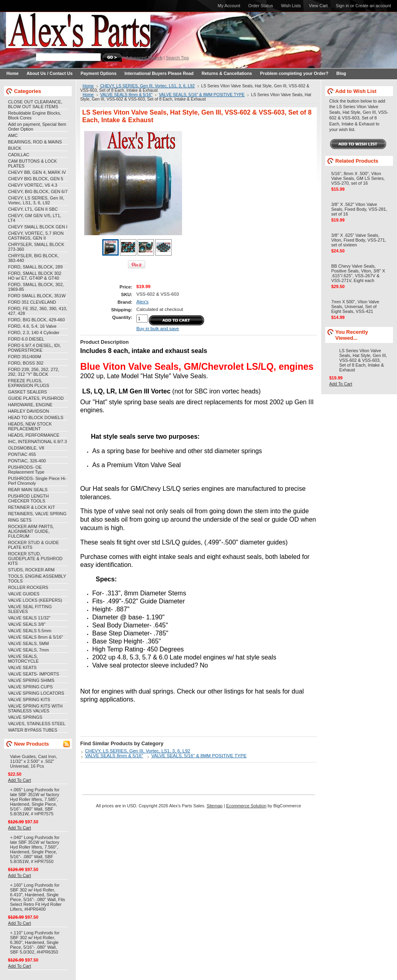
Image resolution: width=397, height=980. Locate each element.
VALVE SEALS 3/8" (27, 624)
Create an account (373, 6)
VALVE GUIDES (24, 594)
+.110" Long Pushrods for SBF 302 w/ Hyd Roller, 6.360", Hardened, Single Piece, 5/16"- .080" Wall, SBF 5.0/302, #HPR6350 (35, 942)
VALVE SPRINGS (25, 717)
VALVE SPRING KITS (29, 700)
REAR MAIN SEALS (28, 490)
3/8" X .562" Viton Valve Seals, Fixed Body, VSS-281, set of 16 (359, 209)
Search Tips (177, 58)
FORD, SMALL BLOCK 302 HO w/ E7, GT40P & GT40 (35, 276)
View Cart (318, 6)
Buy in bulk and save (158, 329)
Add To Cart (19, 780)
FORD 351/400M (24, 357)
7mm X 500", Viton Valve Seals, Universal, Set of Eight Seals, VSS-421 (355, 307)
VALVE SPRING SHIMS (31, 680)
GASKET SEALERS (27, 392)
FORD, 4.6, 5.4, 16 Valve (32, 326)
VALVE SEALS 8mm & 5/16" (35, 637)
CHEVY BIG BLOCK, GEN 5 (36, 179)
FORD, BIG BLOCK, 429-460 (36, 320)
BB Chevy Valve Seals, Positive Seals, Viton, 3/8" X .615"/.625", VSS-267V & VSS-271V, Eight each (358, 273)
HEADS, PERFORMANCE (34, 435)
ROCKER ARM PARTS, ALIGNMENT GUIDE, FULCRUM (31, 531)
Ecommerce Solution (246, 806)
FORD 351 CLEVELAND (32, 302)
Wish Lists (291, 6)
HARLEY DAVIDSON (28, 411)
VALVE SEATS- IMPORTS (33, 674)
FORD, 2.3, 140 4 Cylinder (34, 333)
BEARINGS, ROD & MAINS (35, 142)
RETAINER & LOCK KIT (31, 507)
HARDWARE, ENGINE (30, 405)
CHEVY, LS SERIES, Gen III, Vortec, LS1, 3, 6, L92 (36, 200)
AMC (13, 135)
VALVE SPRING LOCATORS (36, 693)
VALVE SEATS (22, 667)
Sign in (342, 6)
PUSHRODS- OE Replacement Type (26, 470)
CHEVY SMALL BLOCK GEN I (38, 227)
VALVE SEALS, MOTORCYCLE (23, 659)
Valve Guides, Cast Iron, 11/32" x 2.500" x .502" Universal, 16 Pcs (33, 761)
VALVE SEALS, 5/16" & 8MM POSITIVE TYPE (202, 95)
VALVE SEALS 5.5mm (30, 631)
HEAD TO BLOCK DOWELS (36, 417)
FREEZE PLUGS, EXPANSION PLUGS (29, 383)
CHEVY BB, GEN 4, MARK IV (37, 172)
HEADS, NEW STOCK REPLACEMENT (30, 426)
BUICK (15, 148)
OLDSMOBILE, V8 (26, 448)
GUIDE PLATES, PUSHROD (36, 398)
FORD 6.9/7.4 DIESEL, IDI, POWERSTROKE (34, 348)
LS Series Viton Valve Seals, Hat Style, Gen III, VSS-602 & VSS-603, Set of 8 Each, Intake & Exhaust (363, 360)
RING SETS (20, 520)
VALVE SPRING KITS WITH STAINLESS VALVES (35, 708)
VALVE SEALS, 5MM (28, 643)
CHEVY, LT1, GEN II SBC (33, 209)
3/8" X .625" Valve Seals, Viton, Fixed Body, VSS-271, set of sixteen (359, 240)
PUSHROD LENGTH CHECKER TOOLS (28, 498)
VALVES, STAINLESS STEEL (37, 724)
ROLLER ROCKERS (28, 587)
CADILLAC (19, 155)
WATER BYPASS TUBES (33, 730)
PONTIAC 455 (22, 454)
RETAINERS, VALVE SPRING (37, 514)
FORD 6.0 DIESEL (26, 339)
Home (88, 86)
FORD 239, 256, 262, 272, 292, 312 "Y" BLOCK (34, 372)
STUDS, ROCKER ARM (31, 570)
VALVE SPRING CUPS (30, 687)
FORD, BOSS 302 (26, 363)
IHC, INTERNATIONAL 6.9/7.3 (37, 442)
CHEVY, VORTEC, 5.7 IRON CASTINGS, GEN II (36, 236)
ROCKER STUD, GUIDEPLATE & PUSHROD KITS (35, 559)
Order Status (261, 6)
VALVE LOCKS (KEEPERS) (35, 600)
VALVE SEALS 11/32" (29, 618)
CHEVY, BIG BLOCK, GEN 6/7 (38, 192)
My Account (229, 6)
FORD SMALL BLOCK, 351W (37, 296)
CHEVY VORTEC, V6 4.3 (33, 185)
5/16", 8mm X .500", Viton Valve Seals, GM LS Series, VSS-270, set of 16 (358, 178)
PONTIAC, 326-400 (27, 461)
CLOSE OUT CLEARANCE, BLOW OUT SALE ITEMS (35, 104)
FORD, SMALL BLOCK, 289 (35, 267)
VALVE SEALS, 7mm (28, 650)
